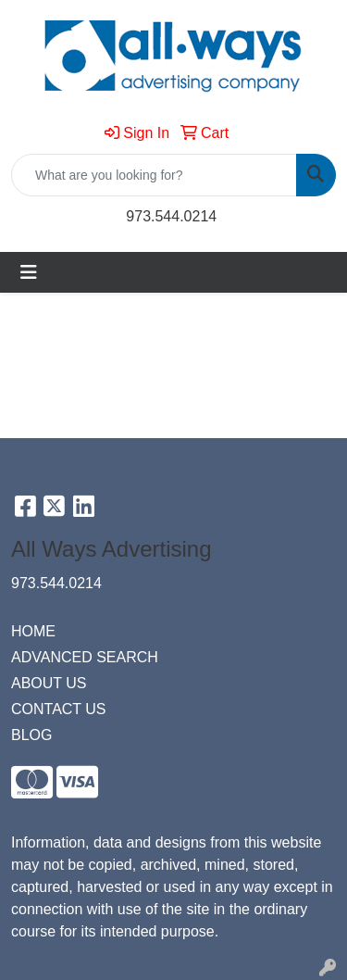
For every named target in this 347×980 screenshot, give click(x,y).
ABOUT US (49, 683)
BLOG (31, 735)
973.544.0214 (171, 216)
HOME (33, 631)
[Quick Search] (154, 175)
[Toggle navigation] (29, 272)
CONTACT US (59, 709)
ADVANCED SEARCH (85, 657)
